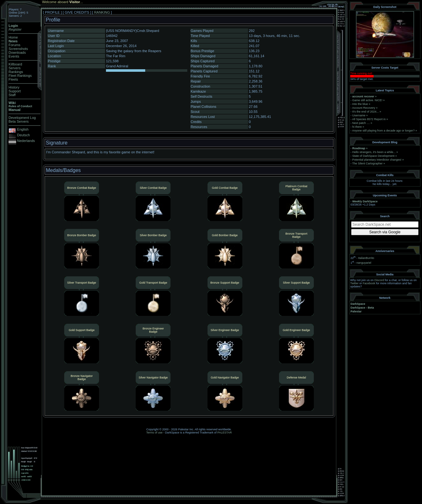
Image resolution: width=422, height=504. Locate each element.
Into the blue (360, 104)
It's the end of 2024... (366, 112)
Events (14, 56)
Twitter (354, 283)
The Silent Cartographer (367, 163)
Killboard (15, 64)
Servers (15, 68)
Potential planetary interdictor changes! (377, 160)
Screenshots (18, 49)
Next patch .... (361, 123)
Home (13, 37)
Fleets (13, 79)
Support (15, 91)
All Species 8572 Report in (369, 119)
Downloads (17, 52)
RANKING (102, 12)
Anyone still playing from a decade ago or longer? (383, 131)
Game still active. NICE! (368, 100)
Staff (12, 95)
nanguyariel (364, 263)
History (14, 87)
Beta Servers (19, 121)
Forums (14, 45)
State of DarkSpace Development (374, 156)
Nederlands (26, 141)
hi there (357, 127)
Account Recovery (364, 108)
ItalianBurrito (366, 258)
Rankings (16, 72)
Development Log (22, 118)
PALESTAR (225, 433)
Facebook (369, 283)
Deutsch (23, 135)
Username (359, 115)
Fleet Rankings (20, 76)
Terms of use (154, 433)
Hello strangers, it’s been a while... (374, 152)
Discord (379, 280)
